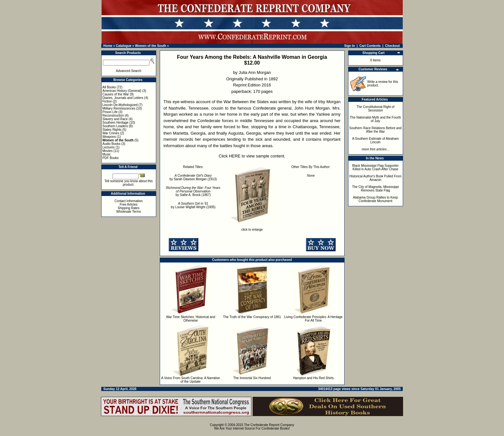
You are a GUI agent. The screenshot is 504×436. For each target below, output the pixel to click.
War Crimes (111, 133)
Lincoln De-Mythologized (120, 105)
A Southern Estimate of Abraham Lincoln (375, 140)
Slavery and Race (115, 119)
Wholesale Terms (129, 212)
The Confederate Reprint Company (269, 425)
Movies (108, 151)
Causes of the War (116, 94)
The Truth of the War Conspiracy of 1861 (252, 317)
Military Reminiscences (119, 108)
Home (108, 46)
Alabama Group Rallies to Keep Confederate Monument (375, 199)
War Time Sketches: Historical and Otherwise (191, 319)
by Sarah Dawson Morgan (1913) (193, 177)
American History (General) (122, 91)
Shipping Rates (129, 208)
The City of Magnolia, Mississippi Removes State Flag (375, 189)
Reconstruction (113, 116)
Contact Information (128, 201)
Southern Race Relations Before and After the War (376, 130)
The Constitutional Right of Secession (375, 109)
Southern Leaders (115, 126)
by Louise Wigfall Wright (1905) (193, 205)
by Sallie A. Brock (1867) (193, 191)
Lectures (109, 147)
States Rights (112, 130)
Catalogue (123, 46)
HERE (235, 156)
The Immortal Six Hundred (252, 378)
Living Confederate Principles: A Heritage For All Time (313, 319)
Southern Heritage (116, 123)
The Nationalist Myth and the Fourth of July (376, 119)
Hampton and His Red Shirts (314, 378)
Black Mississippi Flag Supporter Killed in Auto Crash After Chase (376, 167)
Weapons (109, 137)
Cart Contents (370, 46)
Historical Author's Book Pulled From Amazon (375, 178)
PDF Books (111, 158)
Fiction (107, 101)
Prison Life (110, 112)
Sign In (350, 46)
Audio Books (112, 144)
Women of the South (151, 46)
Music (107, 154)
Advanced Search (129, 71)
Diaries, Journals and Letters (123, 98)
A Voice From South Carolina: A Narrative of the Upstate (191, 380)
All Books (109, 87)
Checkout (392, 46)
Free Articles (129, 205)
